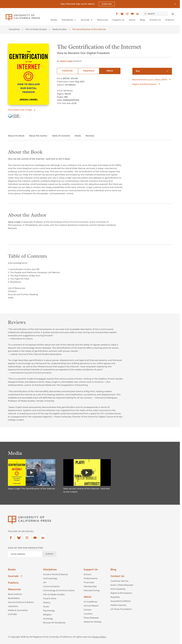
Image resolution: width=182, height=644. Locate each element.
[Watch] (32, 472)
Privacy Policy (99, 637)
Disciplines (14, 29)
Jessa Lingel (66, 61)
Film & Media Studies (36, 29)
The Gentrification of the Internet (89, 29)
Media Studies (59, 29)
